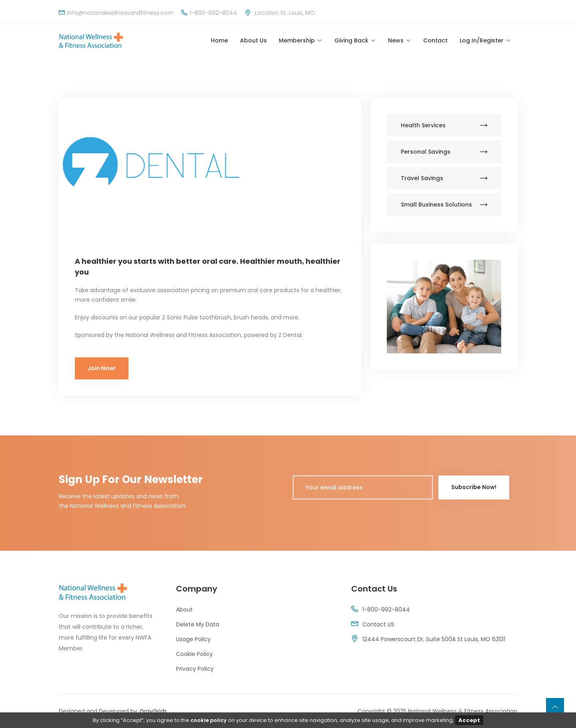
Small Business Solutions (444, 205)
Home (219, 40)
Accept (469, 720)
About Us (253, 40)
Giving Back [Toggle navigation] (351, 40)
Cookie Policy (194, 654)
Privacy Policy (195, 669)
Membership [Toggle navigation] (297, 40)
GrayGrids (153, 711)
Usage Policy (193, 639)
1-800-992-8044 (386, 610)
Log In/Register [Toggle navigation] (482, 40)
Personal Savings (444, 152)
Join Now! (102, 368)
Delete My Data (198, 624)
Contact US (378, 624)
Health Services (444, 125)
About (184, 610)
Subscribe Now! (474, 487)
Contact (435, 40)
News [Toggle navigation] (396, 40)
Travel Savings (444, 178)
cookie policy (209, 720)
